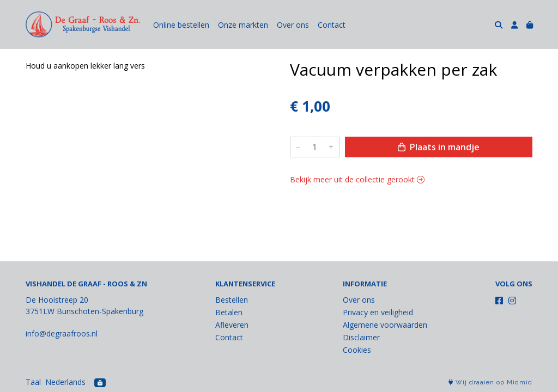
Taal (33, 382)
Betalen (229, 312)
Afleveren (232, 325)
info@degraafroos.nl (62, 333)
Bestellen (232, 300)
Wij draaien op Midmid (490, 382)
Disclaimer (361, 337)
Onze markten (243, 25)
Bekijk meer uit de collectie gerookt (357, 179)
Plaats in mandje (439, 147)
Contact (332, 25)
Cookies (357, 350)
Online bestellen (181, 25)
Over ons (293, 25)
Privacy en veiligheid (378, 312)
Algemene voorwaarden (385, 325)
